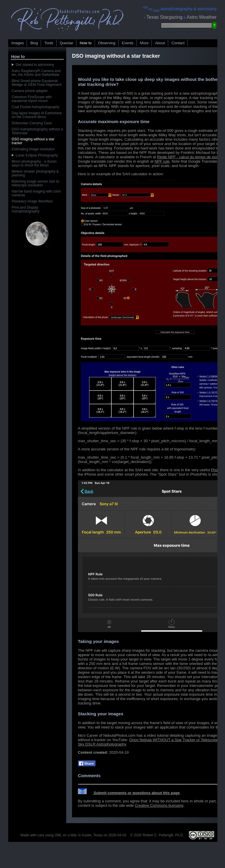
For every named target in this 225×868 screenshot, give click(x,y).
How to (86, 43)
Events (128, 43)
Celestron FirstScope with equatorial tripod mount (32, 99)
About (160, 43)
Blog (34, 43)
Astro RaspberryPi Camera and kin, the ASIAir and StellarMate (36, 73)
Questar (67, 43)
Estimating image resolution (33, 149)
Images (18, 43)
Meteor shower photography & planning (35, 173)
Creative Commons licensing (159, 805)
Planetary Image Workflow (32, 201)
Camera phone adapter (30, 91)
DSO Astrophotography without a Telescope (37, 131)
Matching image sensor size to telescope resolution (35, 183)
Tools (49, 43)
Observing (107, 43)
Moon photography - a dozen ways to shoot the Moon (34, 163)
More (144, 43)
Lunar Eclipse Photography (35, 155)
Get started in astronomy (33, 65)
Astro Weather (202, 17)
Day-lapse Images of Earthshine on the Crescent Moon (37, 115)
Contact (178, 43)
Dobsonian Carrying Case (32, 123)
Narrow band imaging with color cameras (36, 193)
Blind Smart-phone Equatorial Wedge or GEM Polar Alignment (37, 83)
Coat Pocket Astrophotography (36, 107)
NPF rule (162, 161)
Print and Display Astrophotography (26, 209)
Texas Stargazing (165, 17)
